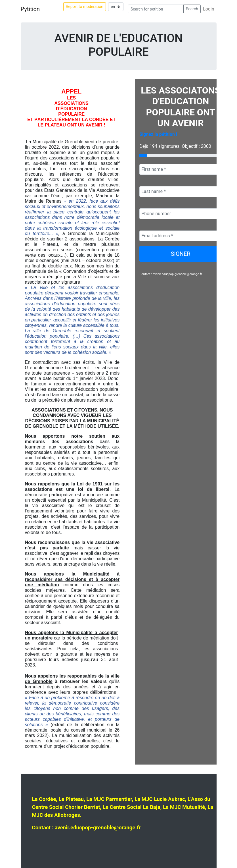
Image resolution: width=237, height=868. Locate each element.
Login (208, 9)
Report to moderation (85, 7)
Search (192, 9)
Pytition (30, 9)
